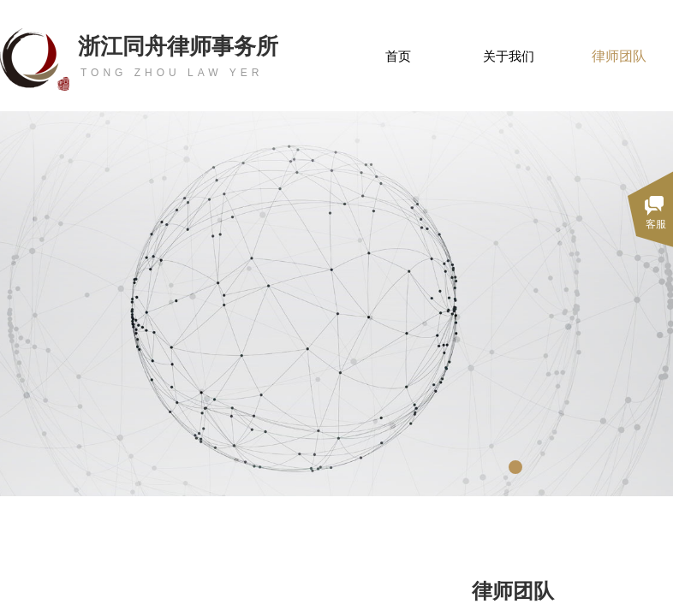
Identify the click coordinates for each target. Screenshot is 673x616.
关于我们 (509, 56)
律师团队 (619, 56)
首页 (398, 56)
